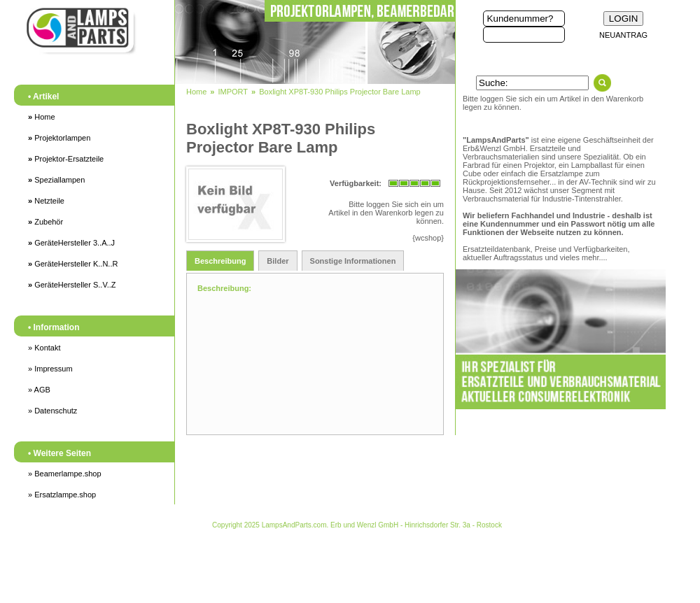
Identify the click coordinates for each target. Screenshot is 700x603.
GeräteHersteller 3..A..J (71, 243)
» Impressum (50, 369)
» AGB (39, 390)
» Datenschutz (52, 411)
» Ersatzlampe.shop (62, 495)
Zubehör (45, 222)
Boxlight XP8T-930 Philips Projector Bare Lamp (340, 92)
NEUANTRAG (623, 35)
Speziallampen (56, 180)
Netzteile (46, 201)
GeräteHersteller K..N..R (73, 264)
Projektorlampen (59, 138)
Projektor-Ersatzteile (66, 159)
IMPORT (233, 92)
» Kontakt (44, 348)
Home (42, 117)
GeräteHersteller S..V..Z (72, 285)
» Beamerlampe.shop (65, 474)
